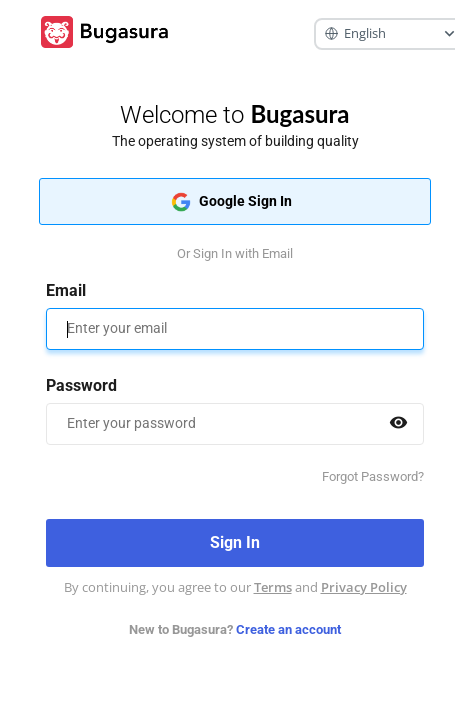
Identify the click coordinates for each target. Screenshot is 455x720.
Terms (273, 587)
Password (81, 385)
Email (66, 290)
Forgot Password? (373, 476)
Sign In (234, 543)
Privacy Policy (364, 587)
